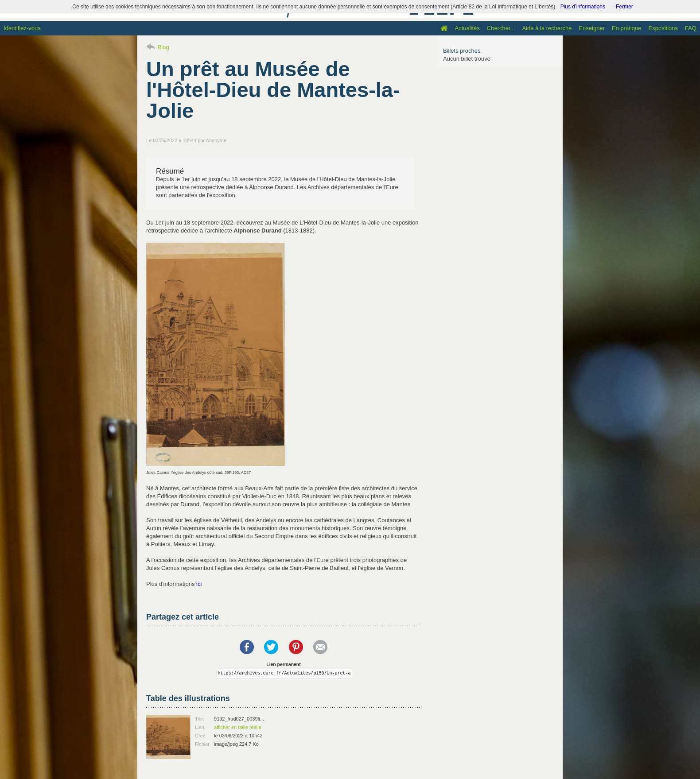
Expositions (663, 28)
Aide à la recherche (547, 28)
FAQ (691, 28)
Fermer (624, 7)
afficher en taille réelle (238, 727)
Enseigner (592, 28)
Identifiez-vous (22, 28)
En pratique (627, 28)
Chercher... (501, 28)
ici (199, 584)
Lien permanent (283, 665)
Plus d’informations (583, 7)
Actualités (467, 28)
